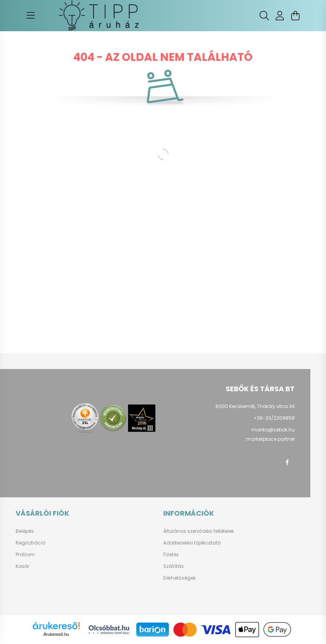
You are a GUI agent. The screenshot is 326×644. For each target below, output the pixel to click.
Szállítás (174, 566)
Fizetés (171, 555)
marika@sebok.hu (273, 430)
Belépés (25, 531)
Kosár (22, 566)
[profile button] (280, 16)
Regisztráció (30, 543)
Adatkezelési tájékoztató (192, 543)
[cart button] (296, 16)
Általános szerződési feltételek (199, 531)
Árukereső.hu (56, 634)
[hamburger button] (31, 16)
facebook (287, 462)
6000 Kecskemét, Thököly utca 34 (255, 406)
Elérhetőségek (179, 578)
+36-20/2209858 (274, 418)
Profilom (25, 555)
